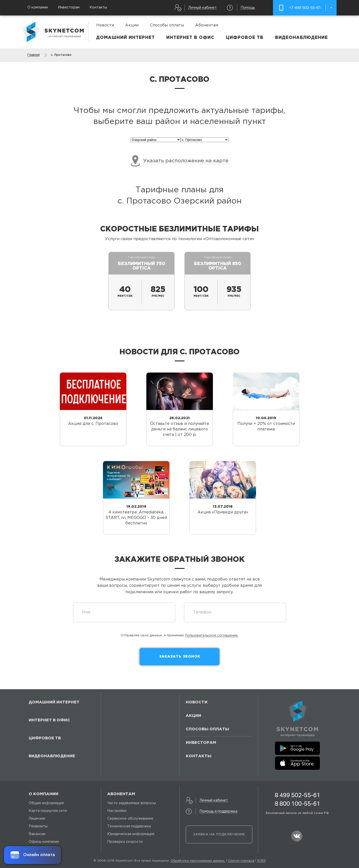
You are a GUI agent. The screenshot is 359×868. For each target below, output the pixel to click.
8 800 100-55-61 (297, 804)
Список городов (241, 861)
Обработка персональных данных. (198, 861)
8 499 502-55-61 (297, 795)
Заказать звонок (180, 657)
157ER (261, 861)
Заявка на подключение (219, 834)
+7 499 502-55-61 (305, 8)
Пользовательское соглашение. (212, 635)
